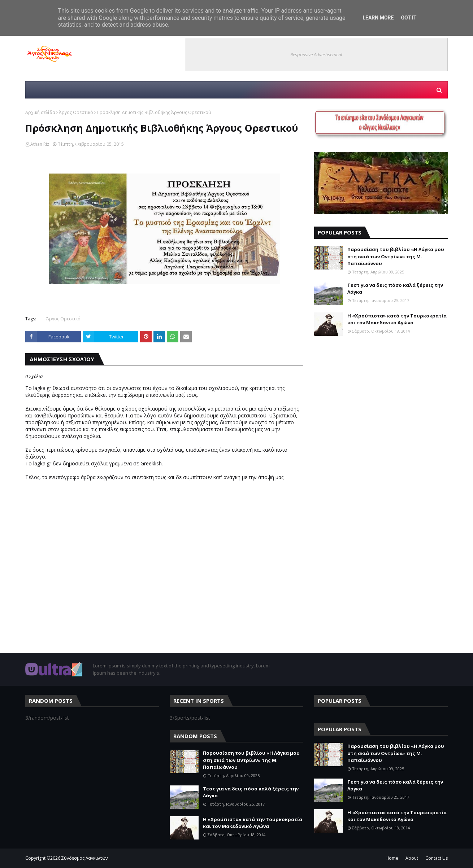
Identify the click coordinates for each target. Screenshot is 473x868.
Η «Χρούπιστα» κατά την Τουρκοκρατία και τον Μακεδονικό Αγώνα (397, 319)
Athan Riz (40, 144)
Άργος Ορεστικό (76, 112)
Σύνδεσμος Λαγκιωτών (84, 858)
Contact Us (437, 858)
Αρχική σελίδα (40, 112)
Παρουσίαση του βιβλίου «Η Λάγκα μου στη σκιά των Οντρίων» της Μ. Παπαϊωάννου (396, 256)
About (412, 858)
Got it (409, 18)
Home (392, 858)
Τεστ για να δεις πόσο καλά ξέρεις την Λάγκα (395, 289)
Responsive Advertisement (316, 54)
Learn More (378, 18)
